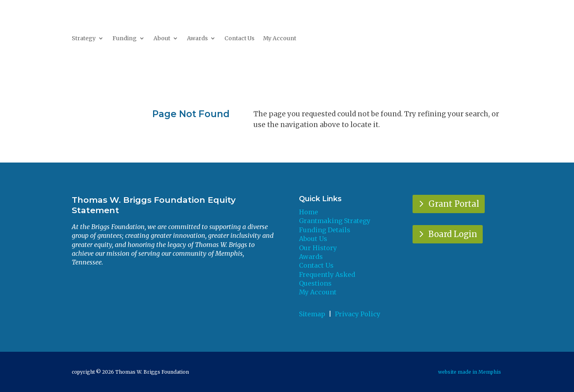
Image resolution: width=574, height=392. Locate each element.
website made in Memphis (470, 372)
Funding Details (325, 230)
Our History (318, 248)
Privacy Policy (358, 314)
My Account (280, 39)
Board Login (453, 234)
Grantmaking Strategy (335, 221)
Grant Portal (454, 204)
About (162, 39)
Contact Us (239, 39)
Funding (125, 39)
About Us (313, 239)
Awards (197, 39)
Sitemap (312, 314)
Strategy (84, 39)
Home (309, 212)
